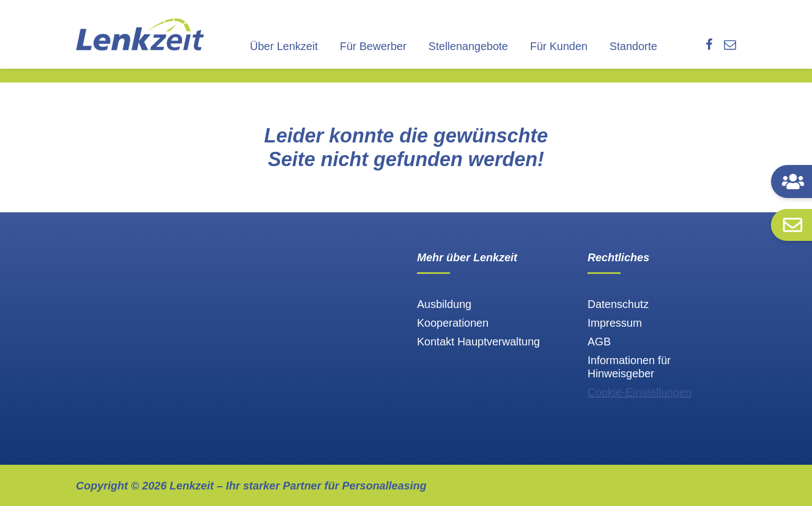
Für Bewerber (373, 46)
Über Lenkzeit (284, 46)
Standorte (633, 46)
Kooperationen (453, 323)
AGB (599, 342)
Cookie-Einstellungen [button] (640, 392)
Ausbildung (444, 304)
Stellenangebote (468, 46)
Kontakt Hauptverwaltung (478, 342)
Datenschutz (618, 304)
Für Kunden (559, 46)
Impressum (615, 323)
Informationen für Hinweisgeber (629, 367)
